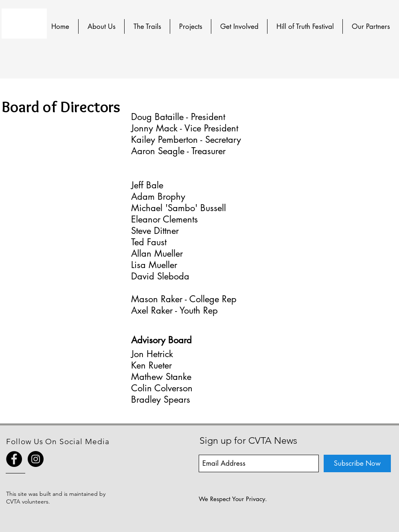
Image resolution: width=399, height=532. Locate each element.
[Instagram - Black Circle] (36, 459)
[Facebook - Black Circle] (14, 459)
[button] (101, 26)
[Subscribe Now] (357, 463)
